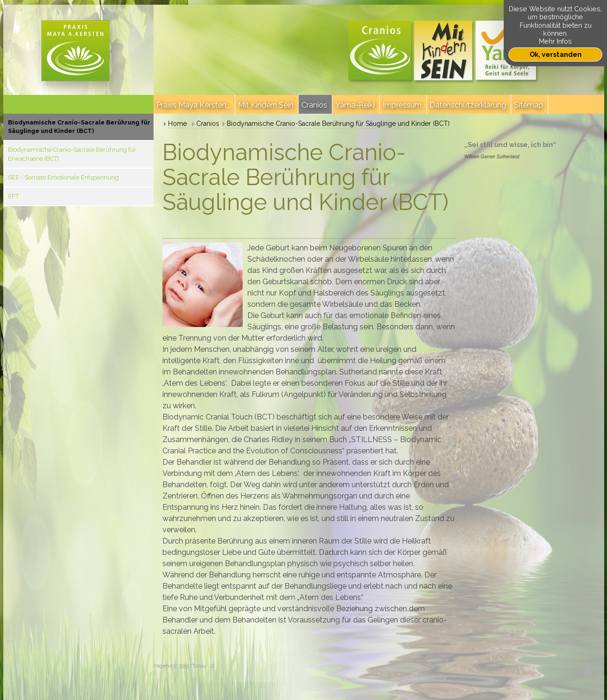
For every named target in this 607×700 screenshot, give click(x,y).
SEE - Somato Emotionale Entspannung (63, 177)
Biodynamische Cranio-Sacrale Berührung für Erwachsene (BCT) (72, 154)
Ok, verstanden (556, 54)
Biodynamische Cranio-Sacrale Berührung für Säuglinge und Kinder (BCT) (79, 127)
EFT (13, 196)
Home (177, 124)
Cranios (208, 124)
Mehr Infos (555, 41)
